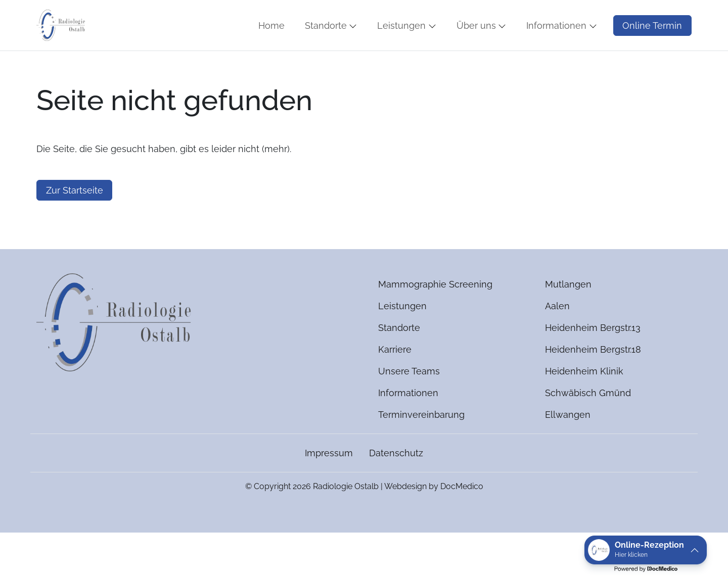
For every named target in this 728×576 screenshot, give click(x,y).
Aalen (557, 336)
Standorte (399, 357)
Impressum (329, 483)
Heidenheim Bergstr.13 (593, 357)
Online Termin (652, 40)
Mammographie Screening (435, 314)
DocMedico (462, 516)
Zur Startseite (75, 220)
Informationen (408, 423)
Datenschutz (396, 483)
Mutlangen (568, 314)
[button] (274, 40)
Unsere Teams (409, 401)
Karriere (395, 379)
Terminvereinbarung (421, 444)
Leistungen (402, 336)
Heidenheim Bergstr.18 (593, 379)
